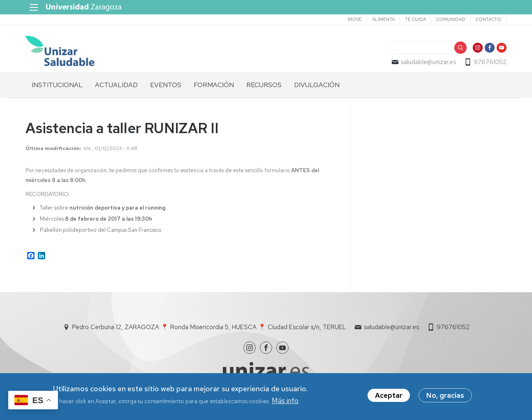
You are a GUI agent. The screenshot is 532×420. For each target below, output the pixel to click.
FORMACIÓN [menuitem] (214, 85)
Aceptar (389, 395)
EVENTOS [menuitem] (166, 85)
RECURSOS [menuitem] (264, 85)
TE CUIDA (415, 19)
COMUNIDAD (451, 19)
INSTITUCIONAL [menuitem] (57, 85)
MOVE (355, 19)
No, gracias (445, 395)
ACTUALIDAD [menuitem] (116, 85)
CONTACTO (488, 19)
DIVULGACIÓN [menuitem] (317, 85)
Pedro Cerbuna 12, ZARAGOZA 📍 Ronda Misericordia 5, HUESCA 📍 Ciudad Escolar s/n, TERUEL (209, 327)
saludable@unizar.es (428, 62)
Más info (285, 401)
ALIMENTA (383, 19)
